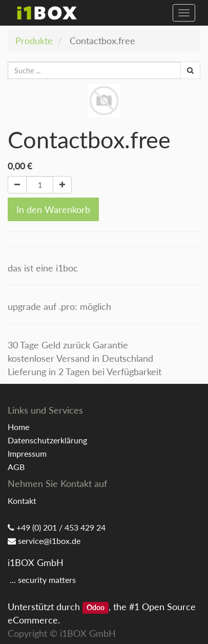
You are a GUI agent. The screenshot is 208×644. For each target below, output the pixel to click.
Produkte (34, 41)
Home (18, 427)
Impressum (27, 453)
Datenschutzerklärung (47, 440)
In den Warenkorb (53, 209)
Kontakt (22, 501)
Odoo (96, 608)
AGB (16, 467)
